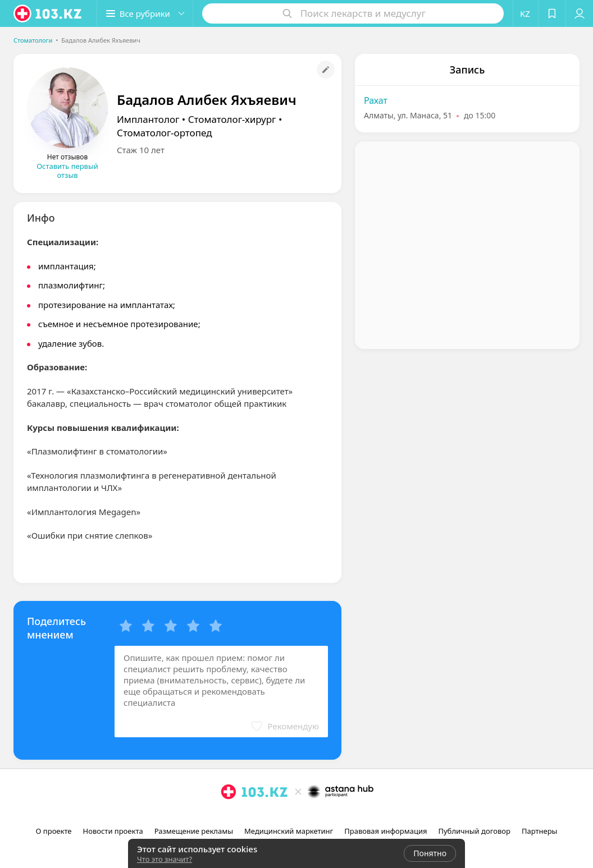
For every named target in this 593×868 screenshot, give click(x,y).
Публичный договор (474, 831)
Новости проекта (113, 831)
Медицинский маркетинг (289, 831)
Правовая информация (386, 831)
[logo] (48, 13)
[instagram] (282, 816)
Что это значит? (165, 859)
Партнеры (540, 831)
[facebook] (298, 816)
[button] (145, 13)
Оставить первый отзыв (67, 171)
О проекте (54, 831)
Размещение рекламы (194, 831)
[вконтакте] (313, 816)
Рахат (376, 100)
